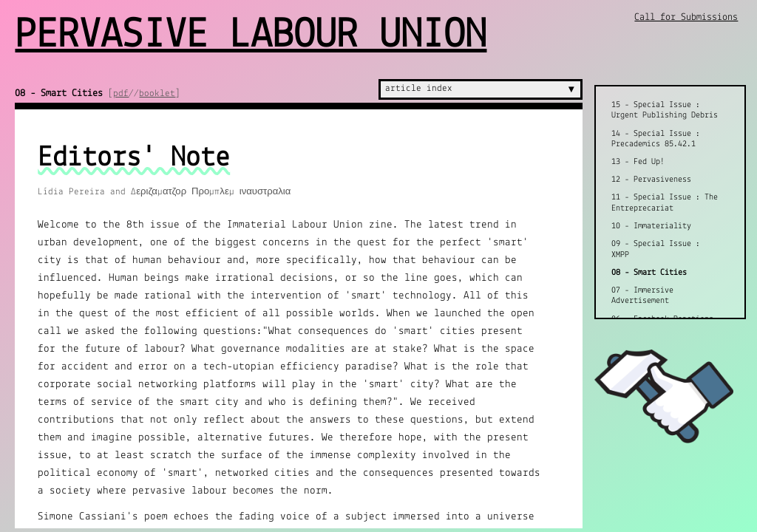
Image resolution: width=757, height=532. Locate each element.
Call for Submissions (686, 17)
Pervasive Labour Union (251, 36)
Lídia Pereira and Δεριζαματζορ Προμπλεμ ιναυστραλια (164, 192)
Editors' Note (134, 158)
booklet (157, 93)
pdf (121, 93)
